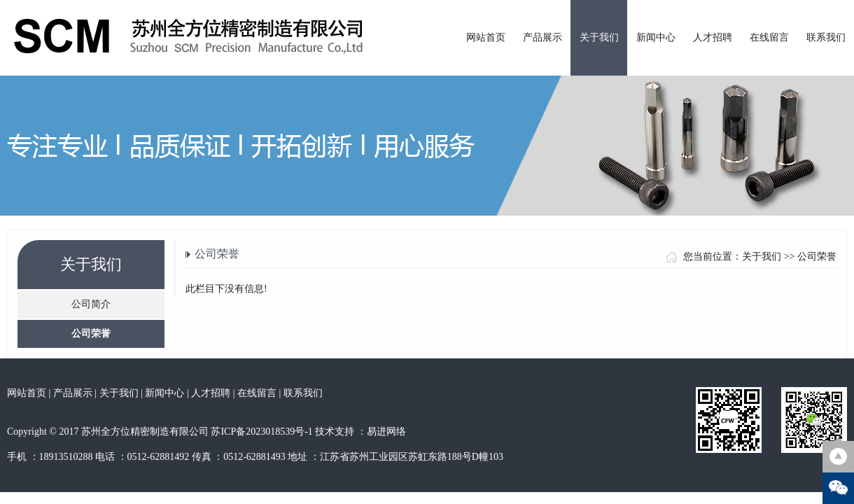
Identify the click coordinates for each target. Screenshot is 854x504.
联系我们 (826, 37)
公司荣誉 (91, 334)
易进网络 (386, 432)
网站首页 (486, 37)
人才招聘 (713, 37)
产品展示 (542, 37)
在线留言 (769, 37)
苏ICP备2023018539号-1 (261, 432)
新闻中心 (656, 37)
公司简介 (91, 304)
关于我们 (599, 37)
